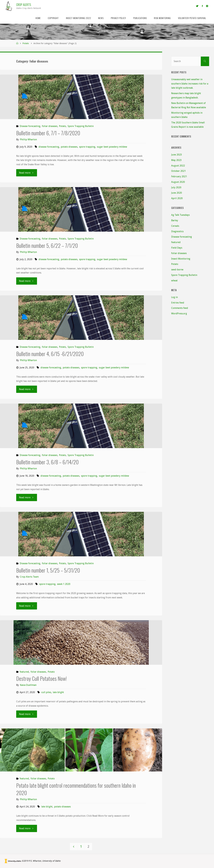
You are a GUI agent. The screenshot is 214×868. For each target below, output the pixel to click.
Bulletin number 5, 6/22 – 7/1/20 (47, 245)
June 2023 (177, 155)
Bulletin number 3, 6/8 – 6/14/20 (47, 462)
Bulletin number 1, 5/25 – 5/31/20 (48, 570)
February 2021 (179, 176)
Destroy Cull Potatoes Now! (42, 678)
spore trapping (87, 147)
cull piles (46, 692)
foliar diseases (50, 126)
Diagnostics (177, 231)
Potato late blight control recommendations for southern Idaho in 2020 (76, 789)
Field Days (177, 248)
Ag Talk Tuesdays (180, 215)
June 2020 (177, 193)
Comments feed (180, 308)
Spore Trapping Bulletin (81, 126)
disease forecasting (49, 147)
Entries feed (178, 303)
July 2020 (176, 187)
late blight (58, 692)
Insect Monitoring (181, 259)
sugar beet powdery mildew (112, 147)
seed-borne (177, 270)
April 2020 (177, 198)
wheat (174, 281)
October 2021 (178, 171)
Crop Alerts (24, 5)
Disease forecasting (30, 126)
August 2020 (178, 182)
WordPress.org (179, 314)
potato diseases (69, 147)
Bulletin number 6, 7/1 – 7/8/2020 (48, 133)
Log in (174, 297)
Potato (26, 43)
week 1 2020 (64, 584)
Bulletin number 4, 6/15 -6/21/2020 (50, 354)
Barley (175, 220)
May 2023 (176, 160)
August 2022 (178, 166)
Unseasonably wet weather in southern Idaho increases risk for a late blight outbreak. (190, 84)
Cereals (175, 226)
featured (24, 672)
